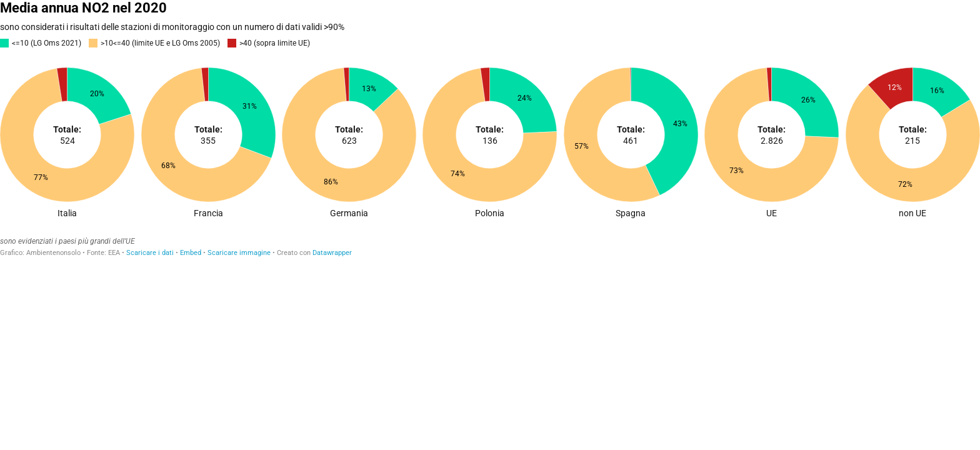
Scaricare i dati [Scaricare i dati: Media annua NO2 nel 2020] (150, 253)
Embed (191, 253)
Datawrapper (332, 253)
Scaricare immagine (239, 253)
